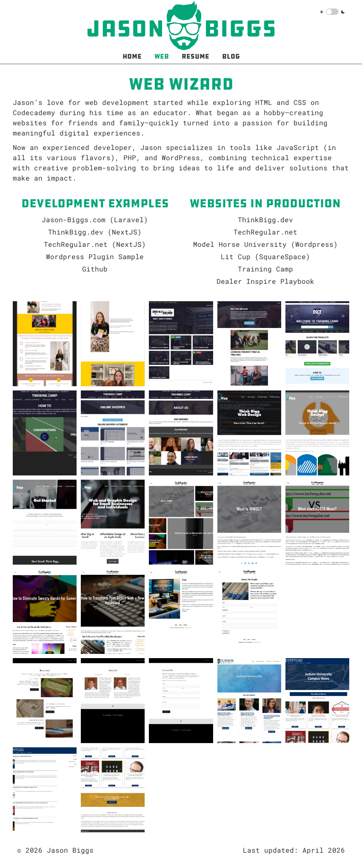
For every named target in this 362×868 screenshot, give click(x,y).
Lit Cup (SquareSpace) (265, 256)
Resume (195, 56)
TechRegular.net (265, 232)
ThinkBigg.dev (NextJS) (95, 232)
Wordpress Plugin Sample (95, 256)
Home (132, 56)
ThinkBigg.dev (265, 219)
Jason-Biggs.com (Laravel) (95, 219)
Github (95, 269)
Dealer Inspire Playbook (265, 281)
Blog (231, 56)
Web (162, 56)
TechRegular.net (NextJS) (95, 244)
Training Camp (265, 269)
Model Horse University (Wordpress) (265, 244)
